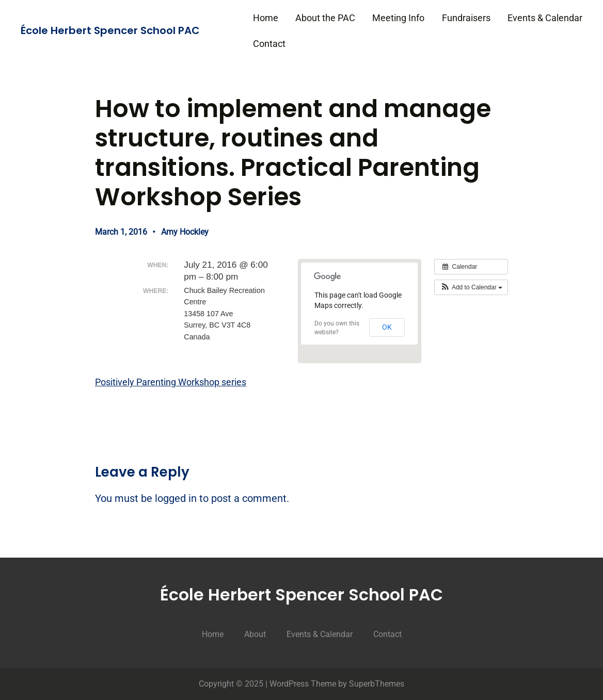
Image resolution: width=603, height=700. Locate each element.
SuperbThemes (377, 684)
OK (387, 327)
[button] (471, 287)
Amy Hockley (185, 232)
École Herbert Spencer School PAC (110, 30)
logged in (176, 499)
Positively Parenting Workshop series (171, 382)
